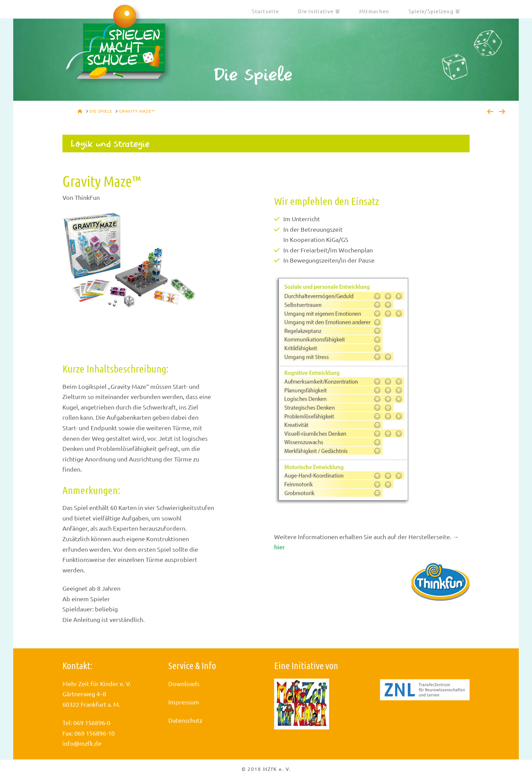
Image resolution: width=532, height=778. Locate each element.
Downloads (184, 684)
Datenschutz (185, 720)
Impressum (184, 702)
